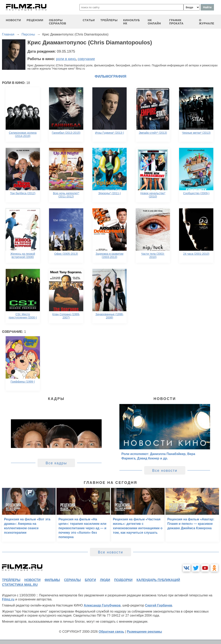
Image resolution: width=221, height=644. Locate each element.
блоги (90, 580)
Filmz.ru (8, 599)
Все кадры (56, 463)
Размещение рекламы (144, 632)
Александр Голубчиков (102, 605)
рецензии (35, 20)
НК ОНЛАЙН (154, 22)
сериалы (72, 580)
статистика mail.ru (20, 585)
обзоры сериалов (58, 22)
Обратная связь (111, 632)
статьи (89, 20)
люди (105, 580)
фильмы (52, 580)
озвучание (86, 59)
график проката (176, 22)
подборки (123, 580)
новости (13, 20)
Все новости (165, 471)
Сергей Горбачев (158, 605)
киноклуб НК (131, 22)
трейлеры (109, 20)
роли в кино (66, 59)
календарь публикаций (158, 580)
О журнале (207, 22)
